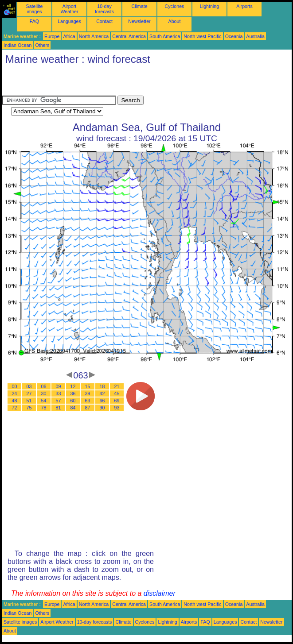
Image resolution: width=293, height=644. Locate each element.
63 (88, 401)
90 (102, 408)
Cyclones (175, 6)
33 (59, 393)
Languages (69, 21)
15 (88, 386)
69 (117, 401)
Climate (139, 6)
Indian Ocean (18, 45)
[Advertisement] (105, 82)
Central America (129, 36)
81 (59, 408)
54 (44, 401)
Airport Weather (69, 9)
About (175, 21)
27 (29, 393)
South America (165, 36)
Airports (244, 6)
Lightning (209, 6)
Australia (255, 36)
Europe (52, 36)
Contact (104, 21)
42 (102, 393)
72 (15, 408)
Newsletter (139, 21)
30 (44, 393)
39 (88, 393)
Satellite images (35, 9)
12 (73, 386)
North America (94, 36)
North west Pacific (202, 36)
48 (15, 401)
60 (73, 401)
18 (102, 386)
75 (29, 408)
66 (102, 401)
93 (117, 408)
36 (73, 393)
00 (15, 386)
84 (73, 408)
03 (29, 386)
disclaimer (160, 593)
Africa (69, 36)
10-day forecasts (104, 9)
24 (15, 393)
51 (29, 401)
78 (44, 408)
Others (42, 45)
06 (44, 386)
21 (117, 386)
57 (59, 401)
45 (117, 393)
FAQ (34, 21)
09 (59, 386)
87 (88, 408)
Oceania (234, 36)
